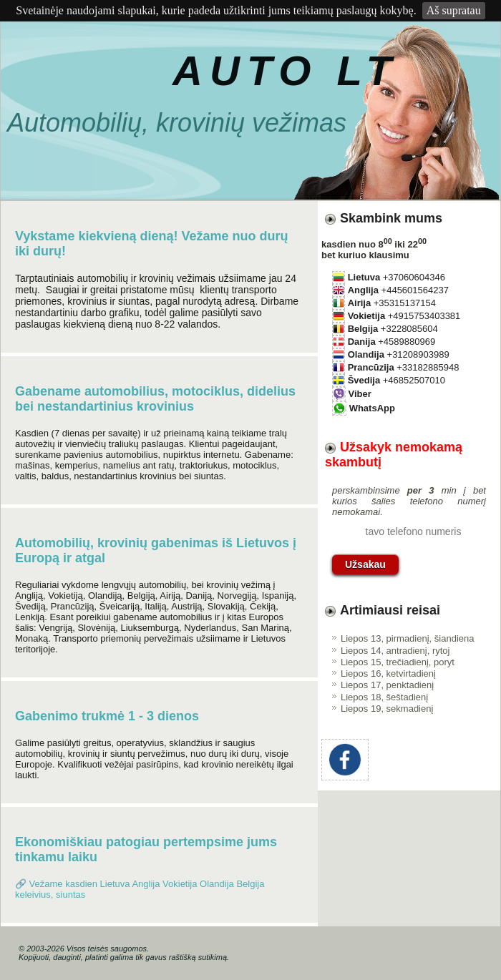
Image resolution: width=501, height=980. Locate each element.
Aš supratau (454, 10)
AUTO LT (286, 70)
